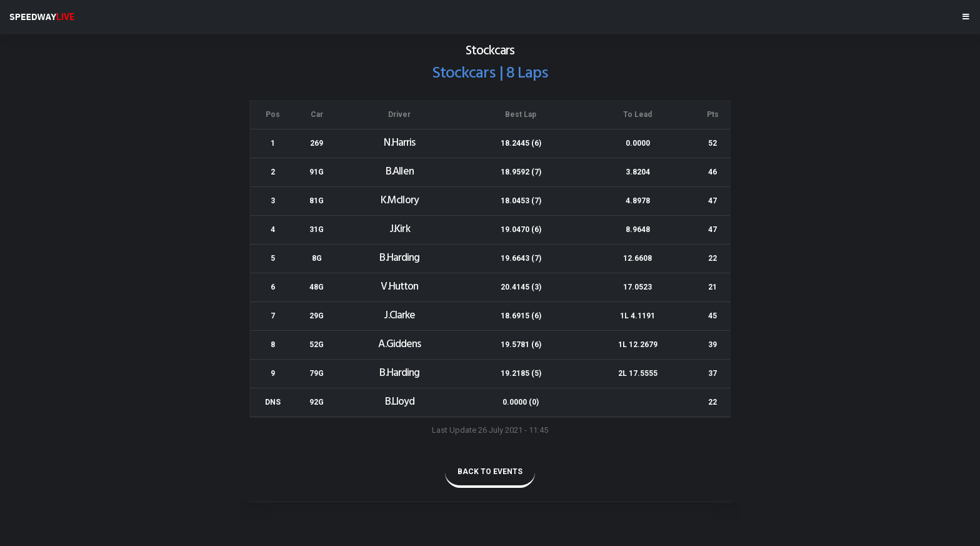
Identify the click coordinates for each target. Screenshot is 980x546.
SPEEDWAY (42, 17)
